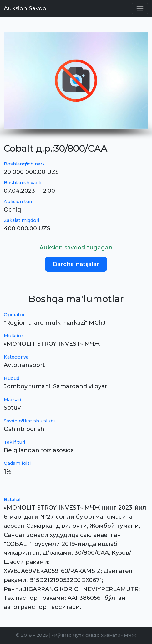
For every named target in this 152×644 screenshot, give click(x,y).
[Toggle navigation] (140, 9)
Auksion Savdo (25, 8)
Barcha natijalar (76, 264)
